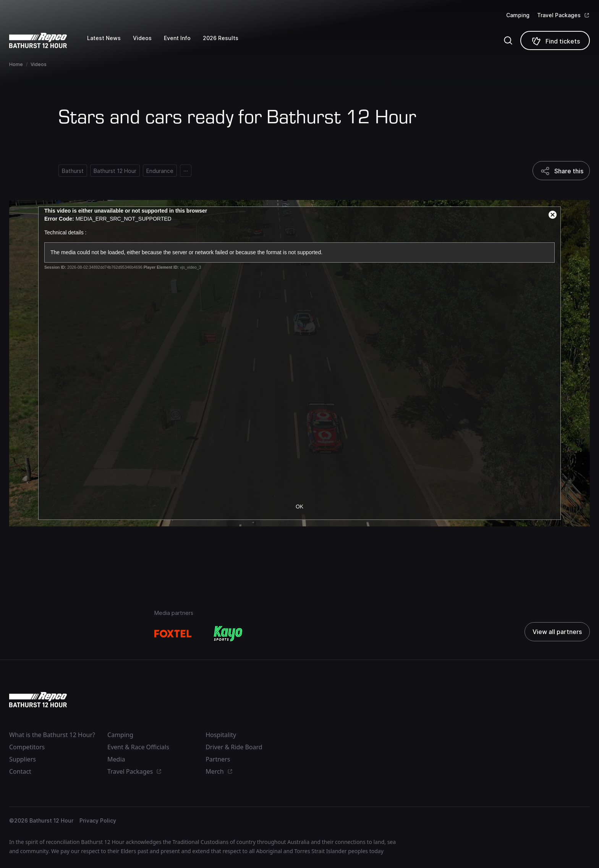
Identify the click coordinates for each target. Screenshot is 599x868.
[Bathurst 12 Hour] (115, 171)
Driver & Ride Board (234, 747)
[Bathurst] (73, 171)
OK (299, 507)
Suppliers (23, 759)
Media (116, 759)
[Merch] (249, 771)
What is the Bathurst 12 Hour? (52, 735)
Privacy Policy (98, 820)
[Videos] (148, 44)
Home (16, 64)
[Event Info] (183, 44)
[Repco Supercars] (48, 40)
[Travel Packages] (563, 15)
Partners (218, 759)
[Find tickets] (555, 40)
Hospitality (221, 735)
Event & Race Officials (138, 747)
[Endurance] (160, 171)
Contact (20, 771)
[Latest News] (110, 44)
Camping (518, 15)
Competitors (27, 747)
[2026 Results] (227, 44)
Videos (39, 64)
